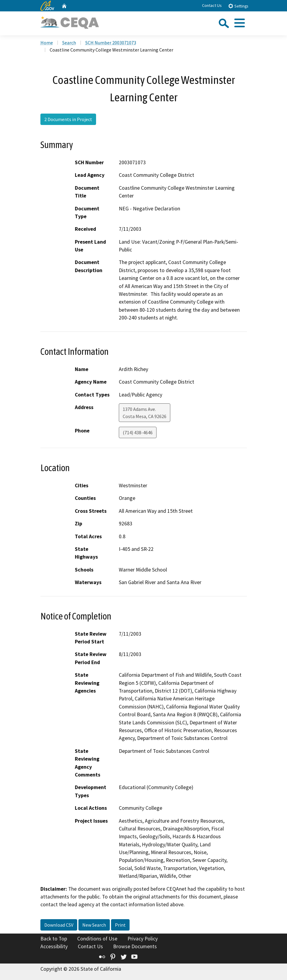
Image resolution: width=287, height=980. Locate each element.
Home (47, 43)
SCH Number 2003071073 (111, 43)
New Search (94, 925)
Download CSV (59, 925)
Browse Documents (135, 946)
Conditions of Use (97, 939)
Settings (238, 6)
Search (69, 43)
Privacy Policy (143, 939)
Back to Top (54, 939)
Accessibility (54, 946)
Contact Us (212, 5)
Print (120, 925)
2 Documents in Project (68, 119)
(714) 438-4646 (138, 432)
